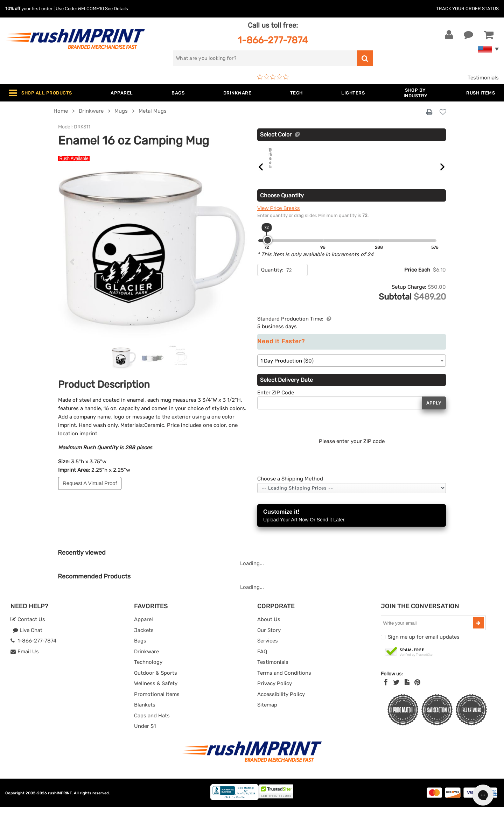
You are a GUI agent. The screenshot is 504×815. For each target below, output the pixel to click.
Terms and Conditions (284, 681)
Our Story (269, 638)
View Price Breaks (278, 216)
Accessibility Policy (281, 702)
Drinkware (146, 660)
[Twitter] (396, 690)
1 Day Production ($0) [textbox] (287, 369)
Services (268, 649)
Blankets (145, 713)
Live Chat (27, 638)
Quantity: (272, 278)
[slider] (268, 248)
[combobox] (352, 369)
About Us (269, 627)
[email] (428, 631)
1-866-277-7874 (273, 40)
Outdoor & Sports (156, 681)
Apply (434, 411)
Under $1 (145, 734)
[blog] (407, 690)
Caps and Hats (152, 724)
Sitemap (267, 713)
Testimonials (483, 78)
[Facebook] (386, 690)
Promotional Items (157, 702)
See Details (117, 9)
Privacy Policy (275, 691)
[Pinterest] (417, 690)
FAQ (262, 660)
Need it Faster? (281, 349)
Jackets (144, 638)
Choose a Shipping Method (290, 487)
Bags (140, 649)
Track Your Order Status (467, 9)
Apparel (143, 627)
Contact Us (28, 627)
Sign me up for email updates (424, 645)
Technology (148, 670)
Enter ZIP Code (276, 401)
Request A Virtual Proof (90, 483)
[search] (265, 58)
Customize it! (352, 524)
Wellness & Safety (156, 691)
